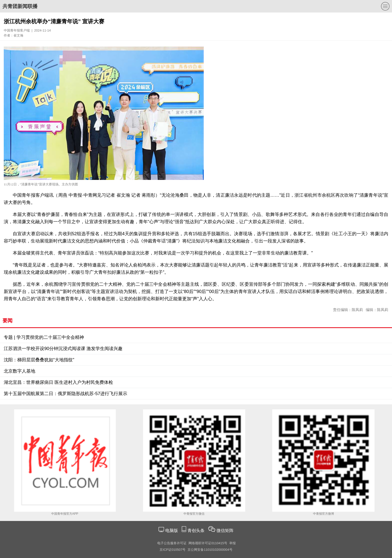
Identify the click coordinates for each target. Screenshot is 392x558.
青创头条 (197, 531)
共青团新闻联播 (20, 6)
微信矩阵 (225, 531)
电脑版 (171, 531)
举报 (232, 543)
